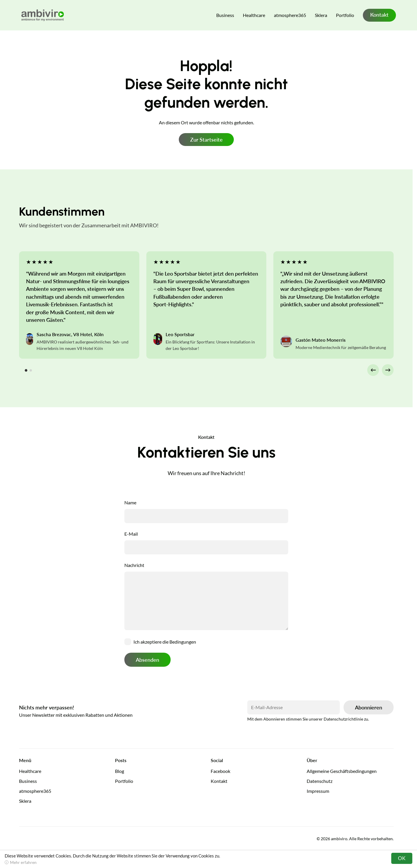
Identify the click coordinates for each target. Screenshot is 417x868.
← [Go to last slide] (373, 370)
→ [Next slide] (388, 370)
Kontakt (379, 15)
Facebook (220, 771)
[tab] (26, 370)
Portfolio (345, 15)
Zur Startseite (206, 140)
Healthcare (254, 15)
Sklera (321, 15)
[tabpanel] (79, 305)
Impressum (318, 791)
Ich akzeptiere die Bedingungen (165, 642)
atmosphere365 (290, 15)
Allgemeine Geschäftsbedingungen (342, 771)
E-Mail (131, 534)
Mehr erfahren (23, 862)
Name (130, 502)
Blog (120, 771)
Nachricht (134, 565)
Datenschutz (320, 781)
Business (225, 15)
